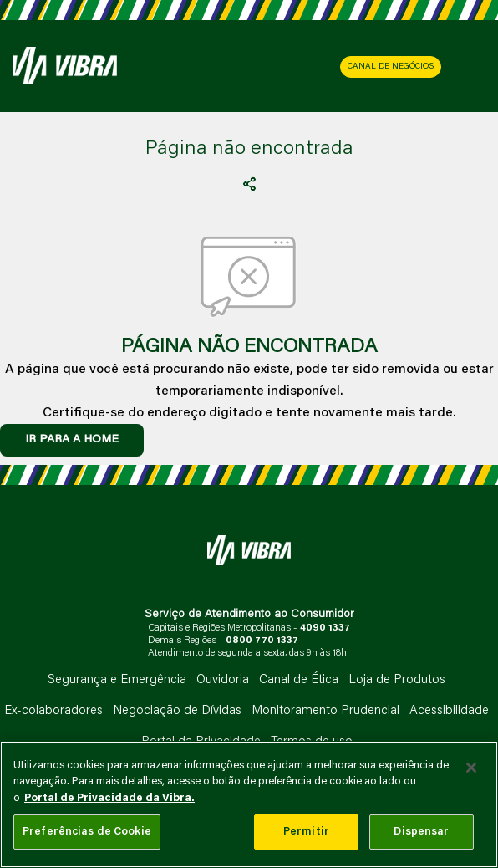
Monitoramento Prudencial (325, 711)
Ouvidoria (223, 680)
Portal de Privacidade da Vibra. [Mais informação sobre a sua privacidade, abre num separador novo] (109, 798)
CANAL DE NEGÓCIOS (391, 67)
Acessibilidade (449, 711)
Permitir (306, 832)
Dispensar (421, 832)
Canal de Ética (299, 680)
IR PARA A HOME (72, 440)
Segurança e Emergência (117, 680)
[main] (249, 804)
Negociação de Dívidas (177, 711)
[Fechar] (471, 768)
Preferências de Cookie (87, 832)
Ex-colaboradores (53, 711)
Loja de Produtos (397, 680)
